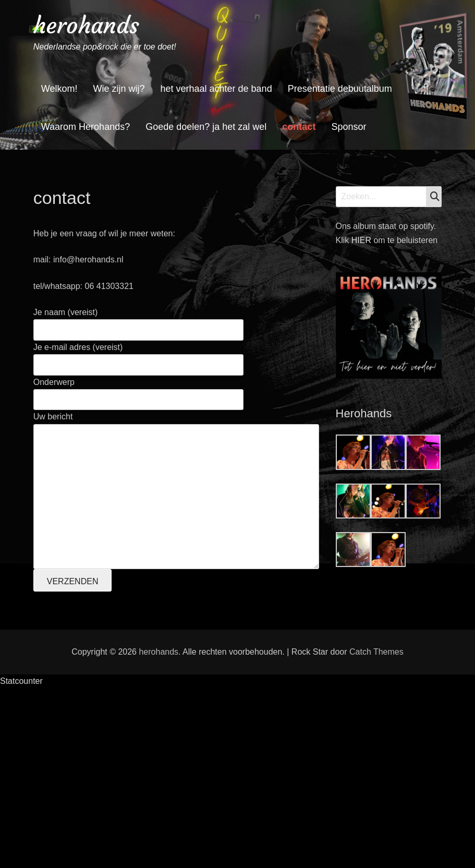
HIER (363, 240)
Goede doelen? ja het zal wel (206, 127)
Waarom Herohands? (86, 127)
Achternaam (72, 696)
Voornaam (69, 661)
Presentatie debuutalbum (340, 89)
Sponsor (349, 127)
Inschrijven (119, 739)
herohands (86, 25)
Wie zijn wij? (119, 89)
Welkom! (59, 89)
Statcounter (21, 861)
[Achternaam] (119, 712)
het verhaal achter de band (216, 89)
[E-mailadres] (119, 643)
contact (299, 127)
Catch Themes (376, 832)
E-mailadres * (75, 627)
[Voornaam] (119, 678)
